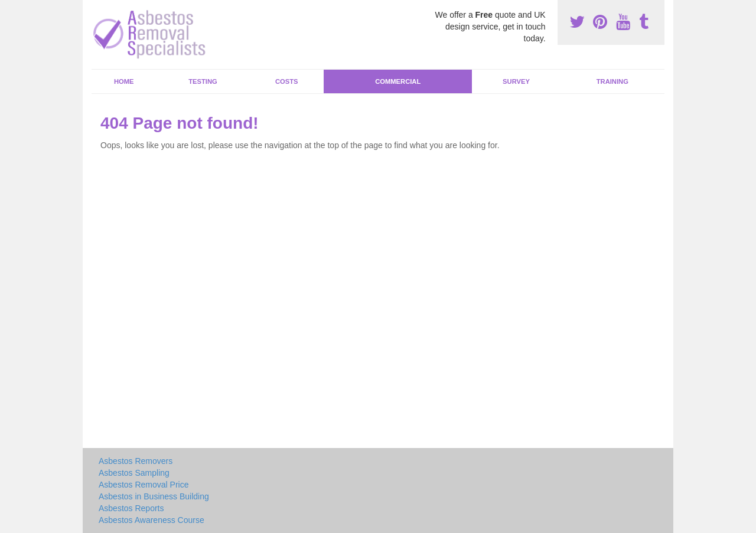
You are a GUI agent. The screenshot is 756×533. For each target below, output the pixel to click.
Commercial (398, 81)
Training (612, 81)
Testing (203, 81)
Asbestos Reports (131, 508)
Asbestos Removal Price (144, 485)
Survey (516, 81)
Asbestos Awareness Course (151, 520)
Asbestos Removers (136, 461)
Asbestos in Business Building (154, 496)
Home (124, 81)
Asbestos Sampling (134, 473)
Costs (287, 81)
